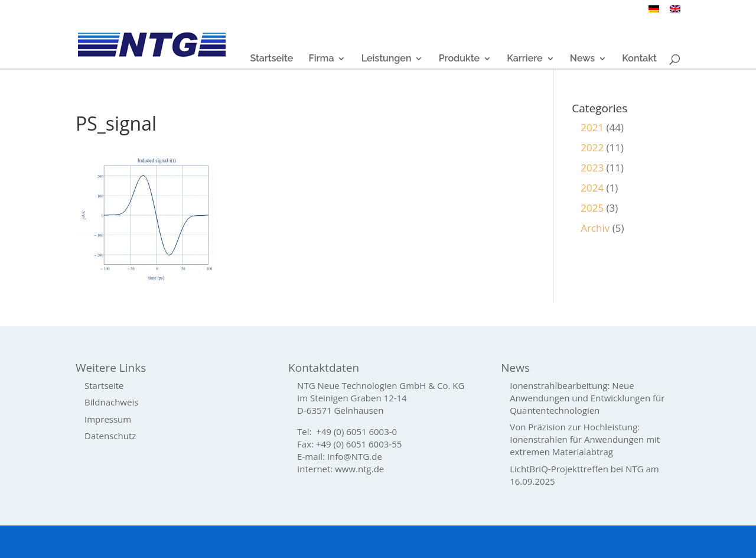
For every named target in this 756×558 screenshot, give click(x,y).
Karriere (524, 59)
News (582, 59)
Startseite (271, 59)
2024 (592, 188)
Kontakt (639, 59)
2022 (592, 147)
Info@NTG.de (355, 456)
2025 (592, 208)
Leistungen (387, 59)
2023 (592, 168)
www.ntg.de (359, 469)
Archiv (595, 228)
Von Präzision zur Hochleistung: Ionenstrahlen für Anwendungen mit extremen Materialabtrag (585, 439)
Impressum (108, 419)
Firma (321, 59)
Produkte (459, 59)
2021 (592, 127)
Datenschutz (110, 436)
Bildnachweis (111, 402)
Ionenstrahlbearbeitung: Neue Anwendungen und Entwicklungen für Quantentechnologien (587, 398)
